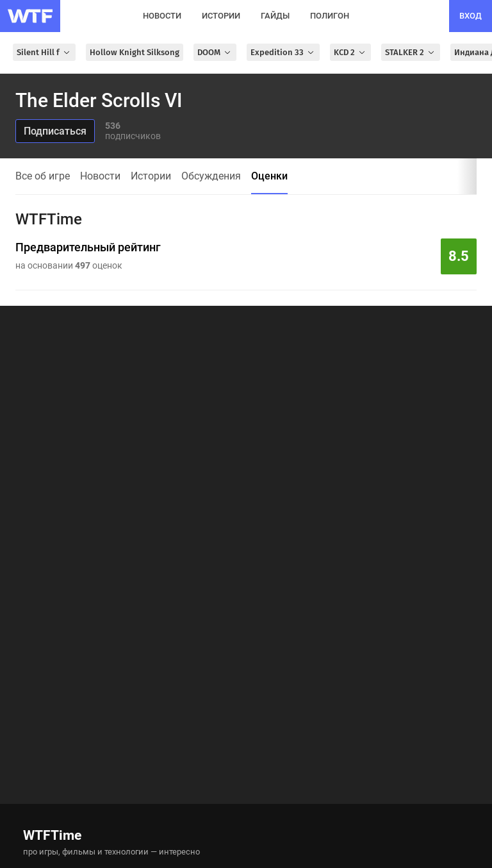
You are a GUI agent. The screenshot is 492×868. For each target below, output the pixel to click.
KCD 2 (350, 52)
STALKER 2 (411, 52)
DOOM (215, 52)
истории (221, 16)
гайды (275, 16)
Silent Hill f (44, 52)
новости (162, 16)
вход (471, 16)
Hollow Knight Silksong (135, 52)
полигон (330, 16)
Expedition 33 (283, 52)
